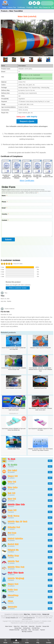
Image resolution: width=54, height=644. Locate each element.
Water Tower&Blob (16, 11)
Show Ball (38, 626)
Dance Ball (24, 630)
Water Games (9, 626)
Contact (49, 643)
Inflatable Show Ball (14, 630)
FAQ (38, 643)
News (36, 7)
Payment (43, 630)
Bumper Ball (46, 626)
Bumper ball (46, 614)
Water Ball (32, 626)
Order (27, 643)
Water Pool (17, 626)
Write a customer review (18, 288)
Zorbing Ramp (27, 628)
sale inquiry (32, 117)
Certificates (21, 7)
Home (4, 7)
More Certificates (27, 181)
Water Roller (24, 626)
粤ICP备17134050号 (27, 632)
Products (29, 7)
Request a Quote (27, 121)
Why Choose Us (45, 7)
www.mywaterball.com (29, 618)
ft (20, 78)
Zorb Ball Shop (36, 628)
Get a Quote (35, 630)
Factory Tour (12, 7)
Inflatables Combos (36, 614)
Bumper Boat (18, 628)
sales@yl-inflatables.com (12, 618)
